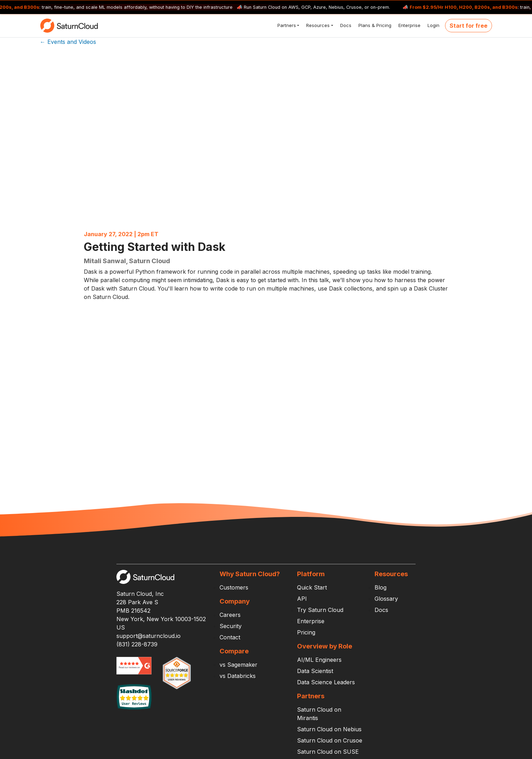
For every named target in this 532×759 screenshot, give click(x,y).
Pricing (306, 632)
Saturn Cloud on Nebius (329, 729)
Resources (317, 25)
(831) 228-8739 (137, 644)
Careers (230, 615)
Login (433, 25)
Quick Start (312, 587)
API (302, 599)
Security (231, 626)
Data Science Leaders (326, 682)
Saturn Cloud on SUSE (328, 752)
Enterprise (409, 25)
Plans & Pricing (374, 25)
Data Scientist (315, 671)
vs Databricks (238, 676)
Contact (230, 637)
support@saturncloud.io (149, 636)
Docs (345, 25)
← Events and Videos (68, 42)
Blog (381, 587)
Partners (286, 25)
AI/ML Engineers (319, 660)
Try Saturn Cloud (320, 610)
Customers (234, 587)
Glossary (386, 599)
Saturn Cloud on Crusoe (330, 740)
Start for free (469, 26)
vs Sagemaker (238, 665)
